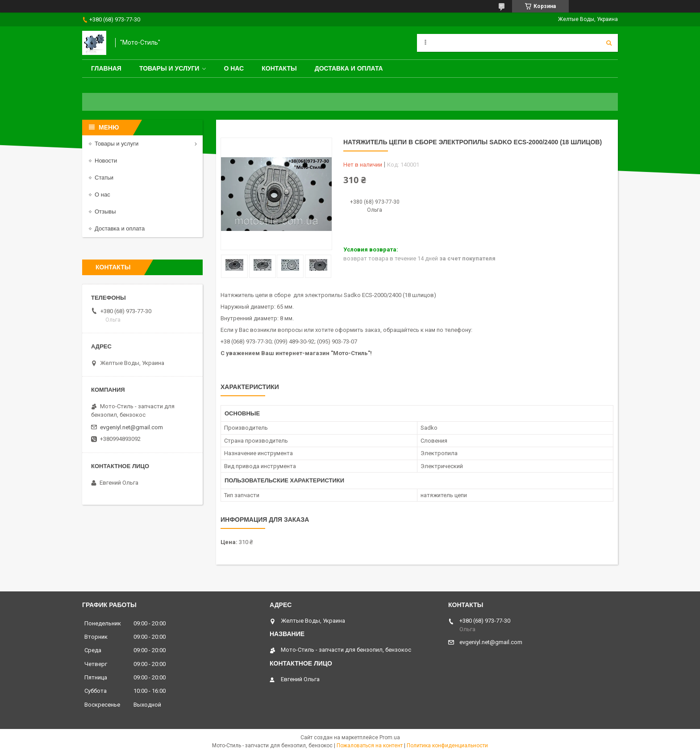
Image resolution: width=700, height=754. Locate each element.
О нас (234, 68)
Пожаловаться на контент (370, 746)
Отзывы (105, 212)
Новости (106, 161)
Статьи (104, 178)
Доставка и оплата (349, 68)
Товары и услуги (169, 68)
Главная (106, 68)
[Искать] (609, 43)
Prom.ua (390, 737)
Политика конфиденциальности (447, 746)
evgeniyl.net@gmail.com (131, 427)
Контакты (279, 68)
